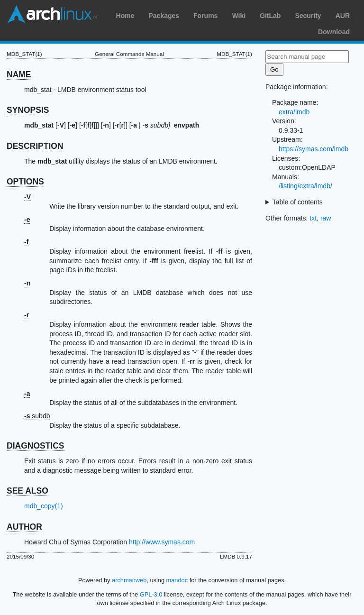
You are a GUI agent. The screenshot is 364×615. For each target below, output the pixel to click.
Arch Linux (52, 14)
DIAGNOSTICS (36, 446)
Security (308, 16)
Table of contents (298, 202)
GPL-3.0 (151, 594)
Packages (164, 16)
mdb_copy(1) (44, 506)
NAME (19, 74)
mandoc (177, 580)
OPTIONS (25, 182)
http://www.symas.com (162, 542)
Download (334, 32)
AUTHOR (24, 527)
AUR (343, 16)
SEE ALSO (27, 491)
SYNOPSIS (28, 110)
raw (326, 218)
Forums (205, 16)
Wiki (239, 16)
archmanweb (129, 580)
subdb (37, 416)
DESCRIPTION (35, 146)
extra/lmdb (294, 112)
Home (125, 16)
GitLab (270, 16)
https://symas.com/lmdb (314, 149)
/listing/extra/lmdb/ (305, 186)
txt (313, 218)
